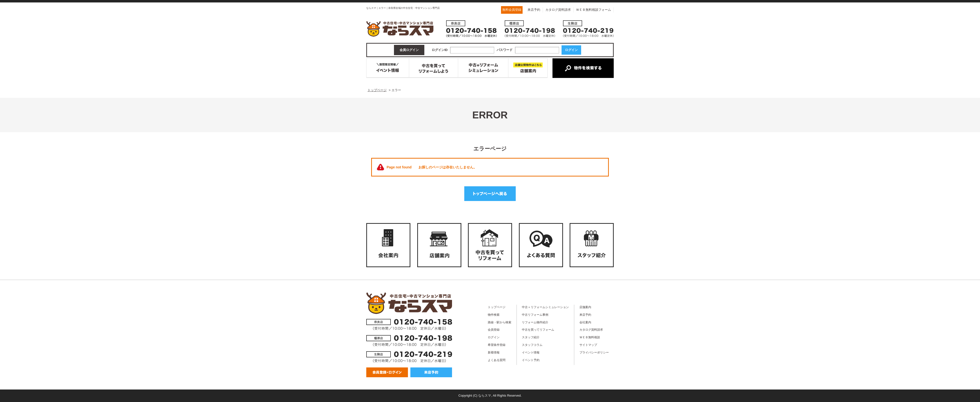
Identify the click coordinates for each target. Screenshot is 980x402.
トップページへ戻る (490, 194)
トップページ (497, 307)
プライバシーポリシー (594, 352)
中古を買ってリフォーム (538, 330)
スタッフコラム (532, 345)
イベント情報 (531, 352)
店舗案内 (585, 307)
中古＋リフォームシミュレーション (545, 307)
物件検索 (494, 315)
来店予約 (534, 10)
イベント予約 (531, 360)
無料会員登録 (512, 10)
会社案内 (585, 322)
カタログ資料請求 (558, 10)
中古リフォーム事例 (535, 315)
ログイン (494, 337)
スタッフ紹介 (531, 337)
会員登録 (494, 330)
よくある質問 (497, 360)
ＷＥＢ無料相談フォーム (594, 10)
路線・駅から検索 (500, 322)
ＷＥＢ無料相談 (590, 337)
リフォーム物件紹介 (535, 322)
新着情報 (494, 352)
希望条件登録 (497, 345)
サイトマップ (588, 345)
